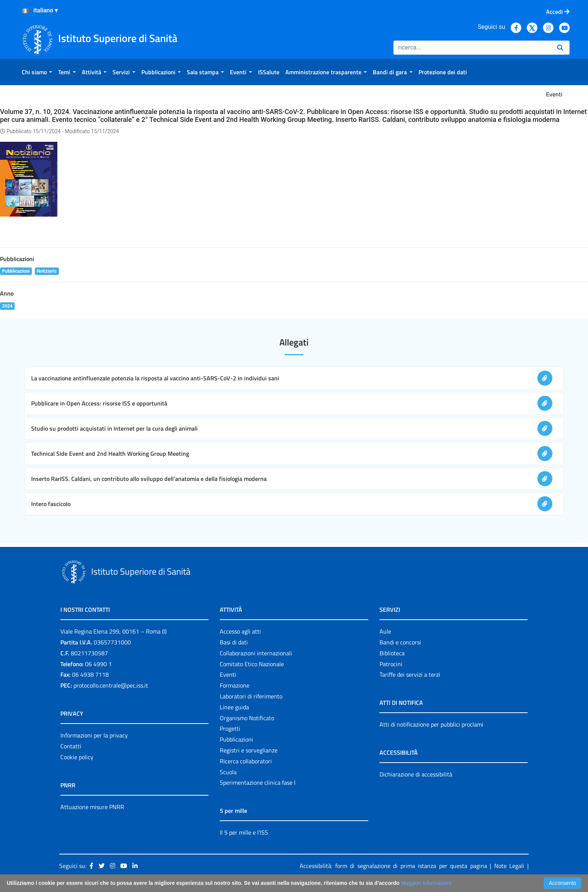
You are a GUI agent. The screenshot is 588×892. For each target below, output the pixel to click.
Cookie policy (77, 757)
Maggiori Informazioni (426, 883)
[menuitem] (37, 72)
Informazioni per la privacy (94, 735)
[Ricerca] (472, 48)
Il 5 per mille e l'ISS (244, 832)
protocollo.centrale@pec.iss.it (111, 685)
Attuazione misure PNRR (92, 807)
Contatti (71, 746)
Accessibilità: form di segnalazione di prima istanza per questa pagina (393, 866)
